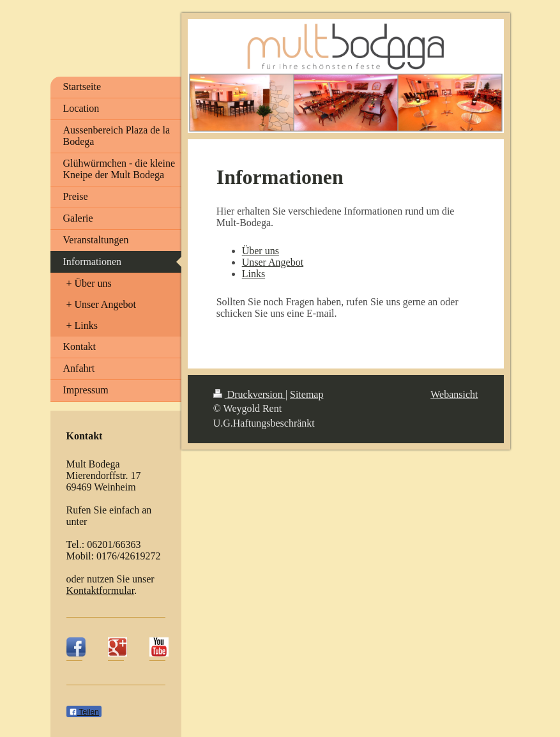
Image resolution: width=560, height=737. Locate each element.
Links (254, 274)
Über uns (261, 251)
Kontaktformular (101, 590)
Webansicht (454, 394)
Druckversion (249, 394)
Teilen (84, 712)
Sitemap (306, 394)
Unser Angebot (273, 262)
